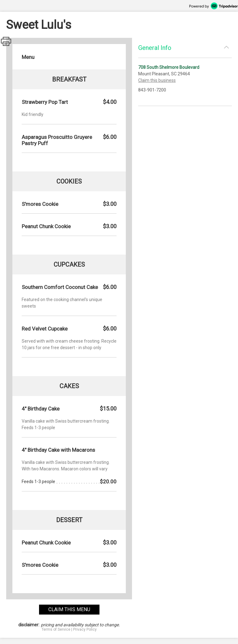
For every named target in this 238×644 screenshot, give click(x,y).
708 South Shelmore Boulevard (169, 67)
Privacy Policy (85, 629)
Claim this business (157, 80)
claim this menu (69, 609)
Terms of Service (56, 629)
